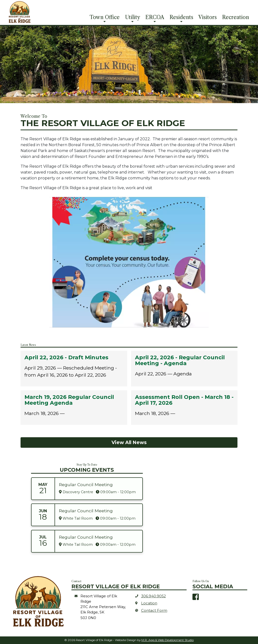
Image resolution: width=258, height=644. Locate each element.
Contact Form (154, 611)
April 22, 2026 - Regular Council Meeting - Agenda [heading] (180, 360)
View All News (129, 442)
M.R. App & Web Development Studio (168, 640)
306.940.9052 (153, 596)
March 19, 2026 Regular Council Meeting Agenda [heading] (69, 400)
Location (149, 603)
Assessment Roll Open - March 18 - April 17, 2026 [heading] (184, 400)
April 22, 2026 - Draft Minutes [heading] (66, 358)
